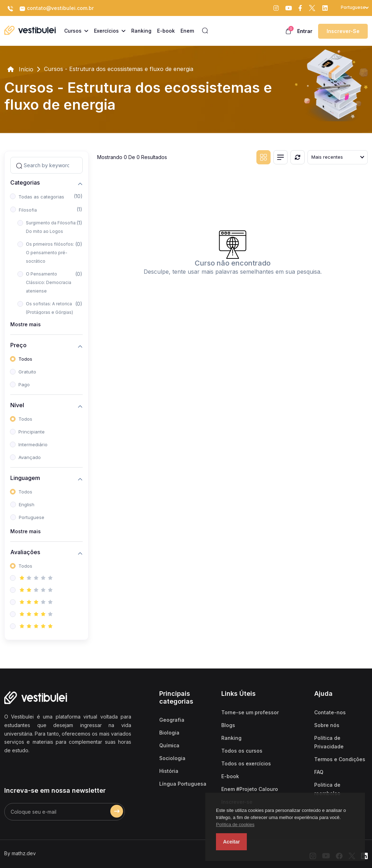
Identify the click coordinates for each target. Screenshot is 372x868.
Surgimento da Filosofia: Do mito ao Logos (51, 227)
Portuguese (32, 517)
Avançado (30, 457)
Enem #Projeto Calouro (250, 789)
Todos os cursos (242, 751)
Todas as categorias (41, 197)
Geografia (172, 720)
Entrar (305, 31)
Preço (18, 345)
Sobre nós (327, 725)
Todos (25, 359)
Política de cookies (235, 825)
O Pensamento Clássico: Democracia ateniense (49, 282)
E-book (230, 776)
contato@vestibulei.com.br (56, 9)
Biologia (169, 733)
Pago (24, 384)
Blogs (228, 725)
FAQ (319, 772)
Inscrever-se (343, 31)
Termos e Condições (340, 759)
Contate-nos (330, 712)
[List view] (281, 157)
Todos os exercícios (246, 763)
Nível (17, 405)
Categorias (25, 183)
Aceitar (231, 842)
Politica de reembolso (327, 789)
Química (169, 745)
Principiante (32, 432)
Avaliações (25, 552)
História (169, 771)
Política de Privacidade (329, 742)
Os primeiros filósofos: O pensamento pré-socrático (50, 253)
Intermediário (33, 444)
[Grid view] (263, 157)
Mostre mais (26, 324)
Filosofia (28, 210)
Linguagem (25, 478)
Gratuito (27, 372)
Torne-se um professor (250, 712)
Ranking (231, 738)
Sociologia (172, 758)
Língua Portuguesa (183, 784)
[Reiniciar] (298, 157)
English (27, 504)
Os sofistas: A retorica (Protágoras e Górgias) (49, 308)
